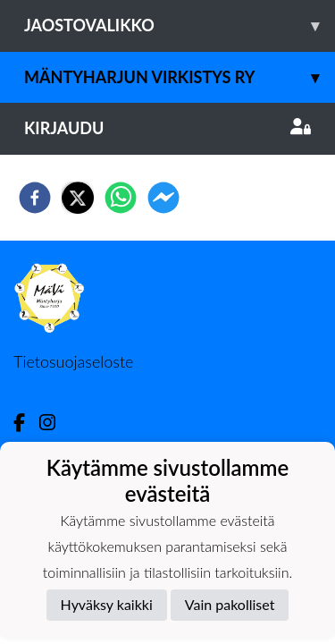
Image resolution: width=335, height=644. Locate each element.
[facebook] (35, 198)
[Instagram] (54, 423)
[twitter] (78, 198)
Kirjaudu (167, 128)
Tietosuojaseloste (73, 361)
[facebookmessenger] (163, 198)
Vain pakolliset (230, 604)
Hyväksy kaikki (107, 604)
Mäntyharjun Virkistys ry (180, 77)
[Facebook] (26, 423)
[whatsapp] (121, 198)
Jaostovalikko (180, 25)
